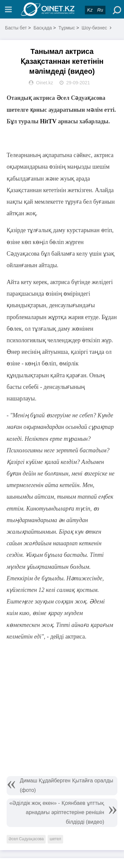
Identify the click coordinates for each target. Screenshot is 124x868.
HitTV (48, 121)
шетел (55, 839)
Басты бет (16, 28)
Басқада (43, 28)
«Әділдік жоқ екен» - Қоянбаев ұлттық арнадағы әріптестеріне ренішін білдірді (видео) (57, 813)
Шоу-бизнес (94, 28)
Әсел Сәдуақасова (26, 839)
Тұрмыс (67, 28)
